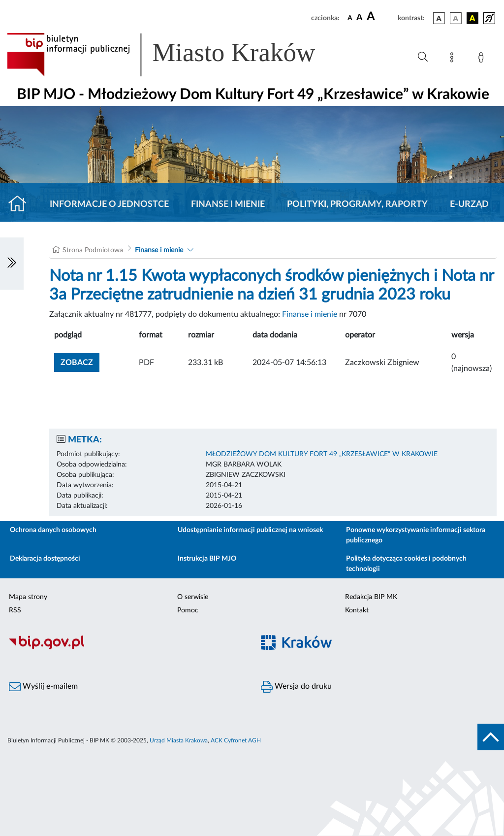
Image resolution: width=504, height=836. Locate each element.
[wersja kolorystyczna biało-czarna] (456, 18)
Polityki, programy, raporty (357, 204)
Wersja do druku (296, 687)
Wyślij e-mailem (43, 687)
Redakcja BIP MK (371, 597)
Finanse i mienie (228, 204)
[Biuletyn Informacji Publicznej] (126, 648)
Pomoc (188, 610)
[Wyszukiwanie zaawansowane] (423, 57)
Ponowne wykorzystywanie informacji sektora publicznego (416, 535)
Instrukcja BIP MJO (207, 559)
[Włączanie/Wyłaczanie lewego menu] (12, 264)
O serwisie (193, 597)
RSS (15, 610)
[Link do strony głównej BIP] (175, 55)
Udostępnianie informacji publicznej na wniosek (250, 530)
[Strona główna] (21, 204)
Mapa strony (28, 597)
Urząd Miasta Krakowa (179, 740)
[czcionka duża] (381, 17)
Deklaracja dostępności (45, 559)
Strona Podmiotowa (93, 250)
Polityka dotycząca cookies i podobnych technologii (406, 564)
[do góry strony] (491, 737)
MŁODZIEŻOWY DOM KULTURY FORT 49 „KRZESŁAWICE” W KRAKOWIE (322, 454)
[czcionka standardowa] (350, 18)
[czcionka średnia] (360, 18)
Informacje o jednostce (109, 204)
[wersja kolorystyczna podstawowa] (439, 18)
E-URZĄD (469, 204)
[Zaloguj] (483, 59)
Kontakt (357, 610)
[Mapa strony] (454, 59)
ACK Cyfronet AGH (236, 740)
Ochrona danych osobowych (53, 530)
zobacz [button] (80, 361)
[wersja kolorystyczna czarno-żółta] (472, 18)
